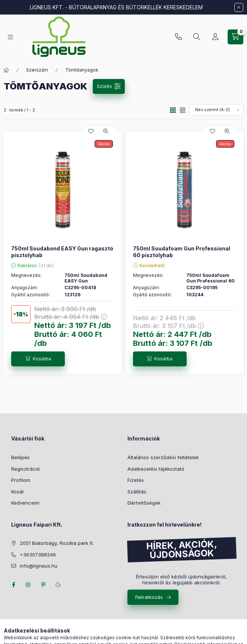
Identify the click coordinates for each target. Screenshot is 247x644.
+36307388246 (178, 37)
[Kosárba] (38, 359)
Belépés (20, 457)
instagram (28, 585)
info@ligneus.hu (39, 566)
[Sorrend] (216, 110)
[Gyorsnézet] (106, 131)
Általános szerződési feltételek (163, 457)
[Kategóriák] (10, 37)
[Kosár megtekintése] (235, 37)
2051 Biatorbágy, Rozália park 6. (57, 543)
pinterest (43, 585)
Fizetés (136, 480)
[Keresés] (197, 37)
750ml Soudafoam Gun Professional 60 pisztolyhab (182, 252)
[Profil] (215, 37)
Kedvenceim (25, 503)
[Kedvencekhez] (91, 131)
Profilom (21, 480)
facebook (13, 585)
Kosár (18, 492)
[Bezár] (239, 7)
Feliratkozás (149, 597)
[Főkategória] (6, 70)
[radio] (183, 110)
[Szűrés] (109, 86)
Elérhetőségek (144, 503)
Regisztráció (26, 469)
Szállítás (137, 492)
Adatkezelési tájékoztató (156, 469)
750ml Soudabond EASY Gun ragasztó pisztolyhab (62, 252)
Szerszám (37, 70)
